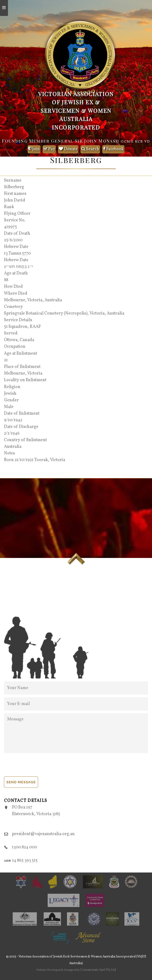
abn (7, 861)
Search (90, 149)
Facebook (113, 149)
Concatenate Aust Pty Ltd (98, 970)
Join (34, 149)
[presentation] (44, 766)
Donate (68, 149)
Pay (49, 149)
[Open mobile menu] (4, 8)
